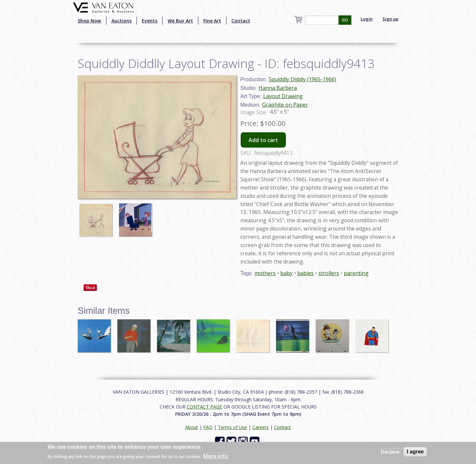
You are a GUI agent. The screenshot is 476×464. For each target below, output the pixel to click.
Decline (390, 452)
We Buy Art (180, 21)
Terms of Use (232, 427)
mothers (265, 273)
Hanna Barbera (278, 88)
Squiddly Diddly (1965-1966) (302, 79)
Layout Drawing (283, 96)
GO (345, 20)
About (192, 427)
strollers (329, 273)
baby (286, 273)
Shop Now (89, 21)
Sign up (390, 19)
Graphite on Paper (285, 105)
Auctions (121, 21)
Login (367, 19)
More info (216, 456)
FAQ (208, 427)
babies (305, 273)
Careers (260, 427)
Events (150, 21)
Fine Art (212, 21)
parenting (356, 273)
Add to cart (263, 140)
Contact (241, 21)
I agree (415, 452)
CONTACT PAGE (204, 407)
